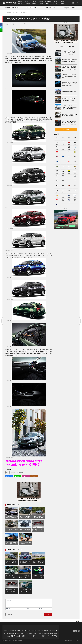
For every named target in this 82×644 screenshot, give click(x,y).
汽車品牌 (48, 4)
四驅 (40, 633)
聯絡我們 (5, 640)
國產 (19, 633)
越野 (25, 633)
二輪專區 (62, 2)
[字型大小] (22, 609)
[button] (10, 609)
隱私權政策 (10, 640)
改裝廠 (17, 636)
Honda (8, 472)
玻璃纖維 (51, 633)
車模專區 (27, 2)
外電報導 (41, 4)
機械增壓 (46, 630)
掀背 (47, 636)
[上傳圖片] (7, 609)
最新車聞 (20, 2)
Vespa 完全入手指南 (70, 8)
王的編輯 (10, 24)
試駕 (42, 630)
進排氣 (56, 633)
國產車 (39, 630)
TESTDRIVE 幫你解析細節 (12, 8)
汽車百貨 (54, 636)
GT (40, 636)
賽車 (11, 630)
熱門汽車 (20, 4)
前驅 (35, 633)
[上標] (37, 609)
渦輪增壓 (53, 630)
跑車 (30, 633)
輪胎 (8, 630)
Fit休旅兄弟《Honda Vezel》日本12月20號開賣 (16, 12)
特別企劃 (62, 4)
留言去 (34, 476)
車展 (50, 630)
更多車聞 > (66, 130)
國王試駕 (18, 630)
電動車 (27, 636)
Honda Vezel (20, 472)
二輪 (5, 636)
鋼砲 (8, 636)
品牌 (42, 633)
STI (56, 630)
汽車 (27, 633)
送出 (48, 614)
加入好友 (18, 476)
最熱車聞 (71, 47)
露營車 (43, 636)
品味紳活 (55, 4)
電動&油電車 (48, 2)
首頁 (3, 12)
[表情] (44, 609)
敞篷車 (6, 630)
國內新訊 (34, 4)
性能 (15, 633)
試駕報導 (41, 2)
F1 (17, 633)
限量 (5, 633)
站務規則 (20, 640)
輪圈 (13, 630)
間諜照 (34, 2)
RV (27, 630)
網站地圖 (15, 640)
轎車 (32, 633)
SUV (25, 630)
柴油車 (50, 636)
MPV (30, 630)
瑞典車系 (37, 636)
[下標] (40, 609)
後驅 (37, 633)
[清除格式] (16, 609)
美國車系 (30, 636)
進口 (22, 633)
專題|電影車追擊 (51, 8)
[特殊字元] (42, 609)
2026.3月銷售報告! (31, 8)
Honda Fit (13, 472)
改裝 (22, 630)
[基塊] (31, 609)
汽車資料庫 (27, 4)
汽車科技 (55, 2)
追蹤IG (26, 476)
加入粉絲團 (9, 476)
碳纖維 (46, 633)
